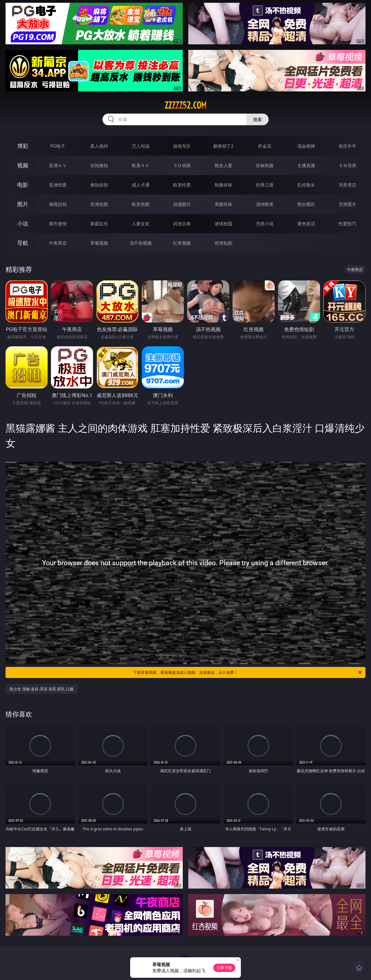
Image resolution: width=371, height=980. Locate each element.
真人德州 (99, 146)
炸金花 (265, 146)
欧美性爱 (182, 185)
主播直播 (306, 165)
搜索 (257, 119)
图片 (23, 204)
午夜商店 (58, 243)
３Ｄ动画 (182, 165)
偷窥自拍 (58, 204)
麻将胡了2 (223, 146)
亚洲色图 (99, 204)
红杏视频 (182, 243)
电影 (23, 185)
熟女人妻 (223, 165)
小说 (23, 223)
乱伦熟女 (306, 185)
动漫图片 (182, 204)
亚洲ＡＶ (58, 165)
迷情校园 (223, 224)
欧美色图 (141, 204)
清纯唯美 (265, 204)
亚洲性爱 (58, 185)
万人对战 (141, 146)
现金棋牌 (306, 146)
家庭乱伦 (99, 224)
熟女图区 (306, 204)
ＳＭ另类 (347, 165)
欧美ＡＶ (141, 165)
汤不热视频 (141, 243)
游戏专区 (182, 146)
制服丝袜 (223, 185)
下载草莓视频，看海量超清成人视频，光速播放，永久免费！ (248, 672)
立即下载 (224, 968)
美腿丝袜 (223, 204)
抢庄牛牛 (347, 146)
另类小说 (265, 224)
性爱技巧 (347, 224)
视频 (23, 165)
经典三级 (265, 185)
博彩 (23, 146)
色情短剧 (223, 243)
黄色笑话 (306, 224)
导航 (23, 243)
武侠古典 (182, 224)
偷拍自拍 (99, 185)
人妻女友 (141, 224)
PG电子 (58, 146)
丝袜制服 (265, 165)
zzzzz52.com (185, 105)
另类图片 (347, 204)
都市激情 (58, 224)
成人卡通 (141, 185)
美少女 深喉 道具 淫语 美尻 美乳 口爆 (42, 689)
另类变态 (347, 185)
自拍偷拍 (99, 165)
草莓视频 (99, 243)
